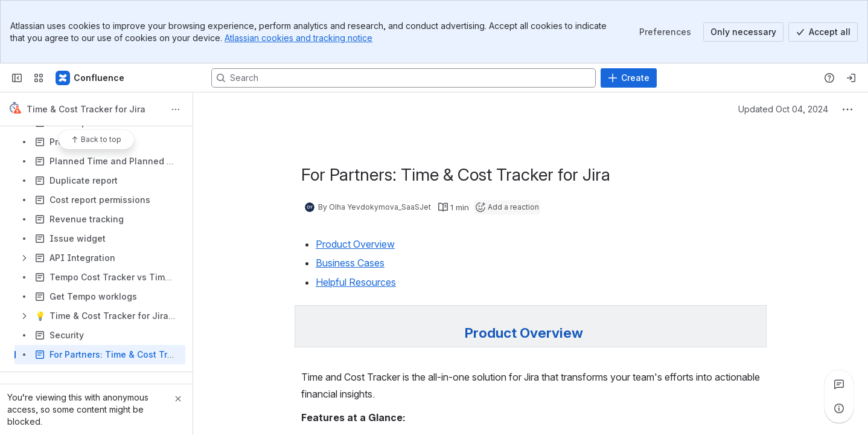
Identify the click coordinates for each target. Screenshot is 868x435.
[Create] (629, 78)
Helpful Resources (356, 282)
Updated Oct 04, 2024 (783, 109)
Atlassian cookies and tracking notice (298, 38)
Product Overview (355, 244)
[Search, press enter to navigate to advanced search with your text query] (404, 78)
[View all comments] (839, 384)
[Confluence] (91, 78)
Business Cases (350, 263)
